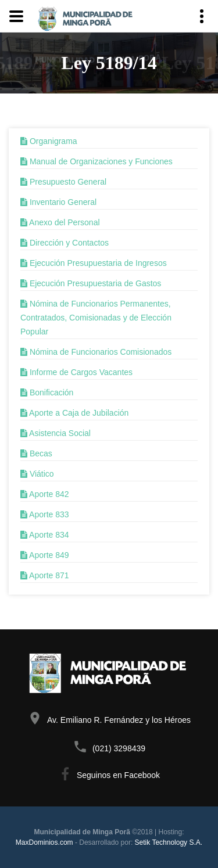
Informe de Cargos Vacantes (76, 372)
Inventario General (58, 202)
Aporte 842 (45, 494)
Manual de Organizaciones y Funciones (97, 161)
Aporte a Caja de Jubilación (74, 413)
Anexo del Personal (60, 222)
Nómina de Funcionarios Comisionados (96, 352)
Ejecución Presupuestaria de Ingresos (94, 263)
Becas (36, 453)
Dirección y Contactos (65, 243)
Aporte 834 (45, 535)
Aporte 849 (45, 555)
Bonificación (47, 392)
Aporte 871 (45, 575)
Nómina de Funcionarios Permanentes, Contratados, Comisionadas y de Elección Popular (96, 318)
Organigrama (49, 141)
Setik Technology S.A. (169, 842)
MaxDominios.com (44, 842)
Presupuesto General (63, 182)
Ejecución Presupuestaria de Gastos (91, 283)
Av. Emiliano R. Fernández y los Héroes (119, 720)
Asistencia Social (56, 433)
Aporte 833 (45, 514)
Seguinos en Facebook (118, 775)
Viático (37, 474)
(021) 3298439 (119, 748)
